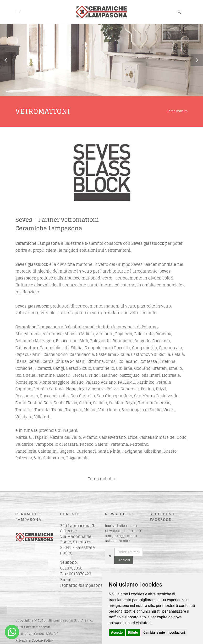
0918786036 (71, 568)
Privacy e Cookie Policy (35, 640)
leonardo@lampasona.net (85, 585)
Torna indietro (177, 111)
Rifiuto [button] (133, 633)
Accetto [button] (117, 633)
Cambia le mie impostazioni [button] (164, 633)
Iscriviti (124, 560)
